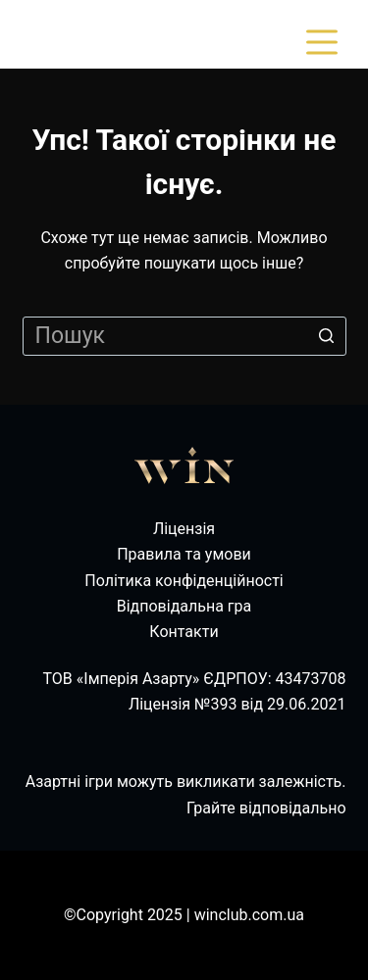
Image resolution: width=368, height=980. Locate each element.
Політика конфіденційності (184, 581)
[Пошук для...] (184, 336)
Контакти (184, 632)
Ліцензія (184, 529)
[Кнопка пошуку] (327, 336)
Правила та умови (184, 554)
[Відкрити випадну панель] (326, 42)
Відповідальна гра (184, 606)
